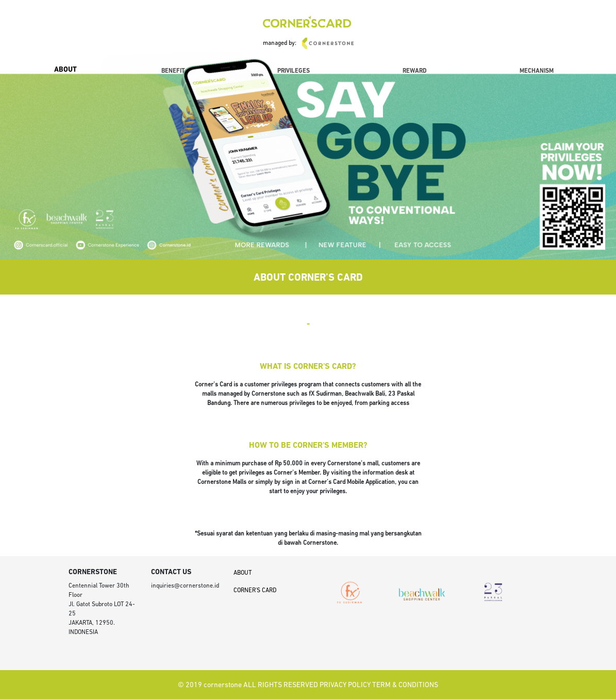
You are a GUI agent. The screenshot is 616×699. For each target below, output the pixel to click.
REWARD (415, 71)
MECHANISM (537, 71)
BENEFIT (173, 71)
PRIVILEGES (294, 71)
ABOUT (65, 70)
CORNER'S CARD (255, 591)
